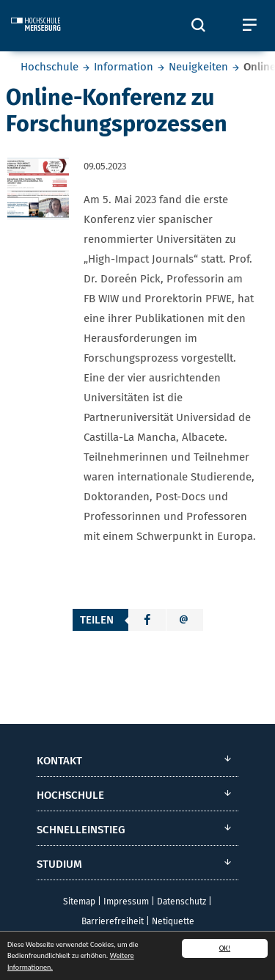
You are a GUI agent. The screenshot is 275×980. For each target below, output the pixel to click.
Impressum (126, 902)
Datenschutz (181, 902)
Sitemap (79, 902)
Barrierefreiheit (113, 921)
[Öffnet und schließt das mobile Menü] (249, 26)
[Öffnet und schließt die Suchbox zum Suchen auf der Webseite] (198, 26)
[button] (147, 620)
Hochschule (49, 67)
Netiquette (173, 921)
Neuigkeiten (198, 67)
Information (124, 67)
